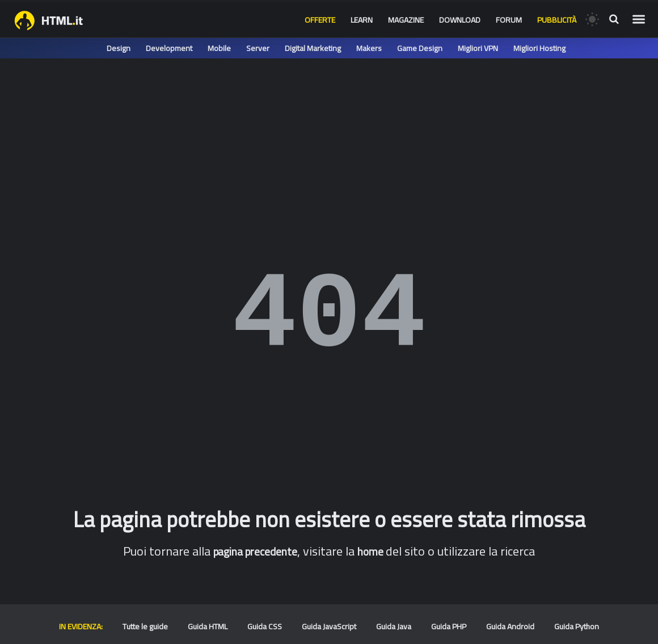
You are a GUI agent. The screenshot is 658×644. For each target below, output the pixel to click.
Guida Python (577, 626)
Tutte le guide (145, 626)
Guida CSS (265, 626)
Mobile (219, 48)
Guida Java (394, 626)
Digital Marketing (313, 48)
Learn (362, 20)
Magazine (406, 20)
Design (119, 48)
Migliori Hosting (539, 48)
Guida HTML (208, 626)
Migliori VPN (478, 48)
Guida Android (510, 626)
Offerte (320, 20)
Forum (509, 20)
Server (258, 48)
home (370, 552)
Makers (369, 48)
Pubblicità (557, 20)
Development (169, 48)
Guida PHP (449, 626)
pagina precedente (255, 552)
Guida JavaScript (329, 626)
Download (460, 20)
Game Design (420, 48)
